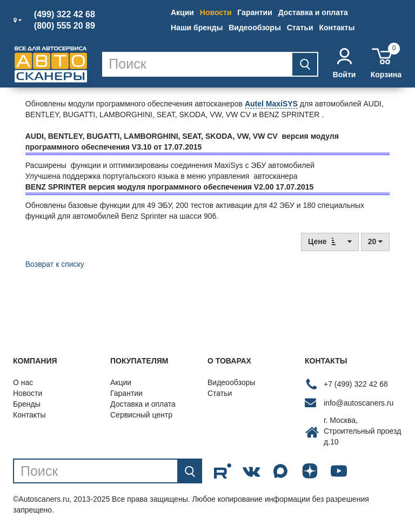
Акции (182, 12)
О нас (23, 382)
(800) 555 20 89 (65, 26)
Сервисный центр (141, 415)
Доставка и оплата (313, 12)
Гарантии (255, 12)
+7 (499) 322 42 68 (356, 384)
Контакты (337, 28)
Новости (216, 12)
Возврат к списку (55, 264)
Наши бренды (197, 28)
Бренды (27, 404)
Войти (344, 63)
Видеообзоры (255, 28)
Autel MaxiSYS (271, 104)
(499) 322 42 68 (65, 15)
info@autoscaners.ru (359, 403)
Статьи (300, 28)
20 (375, 241)
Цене (330, 241)
